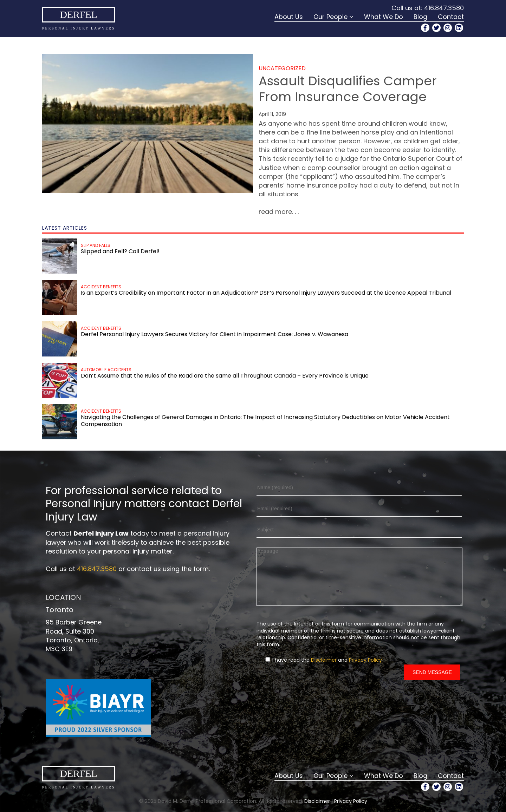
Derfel (79, 15)
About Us (289, 17)
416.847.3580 (444, 8)
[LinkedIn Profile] (459, 28)
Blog (420, 17)
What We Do (384, 17)
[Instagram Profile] (448, 28)
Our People (330, 17)
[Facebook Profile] (425, 28)
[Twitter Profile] (436, 28)
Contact (451, 17)
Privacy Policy (365, 670)
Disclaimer (324, 670)
